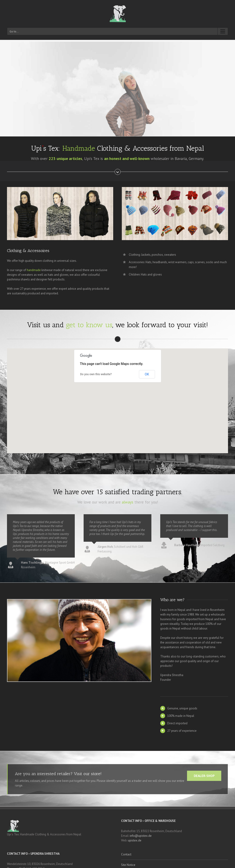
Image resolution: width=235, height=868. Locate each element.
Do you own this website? (96, 374)
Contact (126, 854)
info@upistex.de (141, 836)
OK (147, 374)
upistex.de (135, 840)
